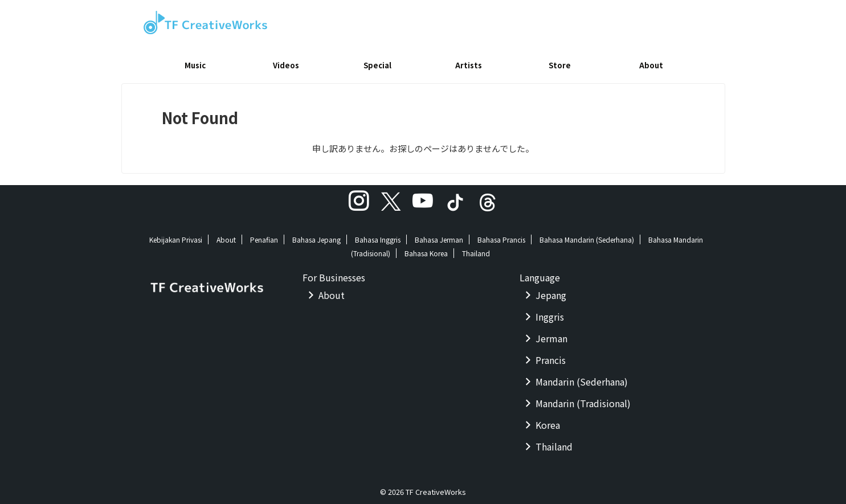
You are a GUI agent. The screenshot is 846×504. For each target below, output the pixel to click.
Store (560, 65)
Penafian (264, 235)
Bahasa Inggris (378, 235)
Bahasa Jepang (316, 235)
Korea (548, 421)
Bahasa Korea (426, 249)
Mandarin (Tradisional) (583, 399)
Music (195, 65)
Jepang (551, 291)
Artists (469, 65)
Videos (286, 65)
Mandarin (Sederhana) (582, 378)
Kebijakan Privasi (176, 235)
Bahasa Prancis (501, 235)
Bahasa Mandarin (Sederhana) (587, 235)
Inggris (550, 313)
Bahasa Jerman (439, 235)
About (651, 65)
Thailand (476, 249)
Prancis (551, 356)
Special (377, 65)
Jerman (551, 334)
